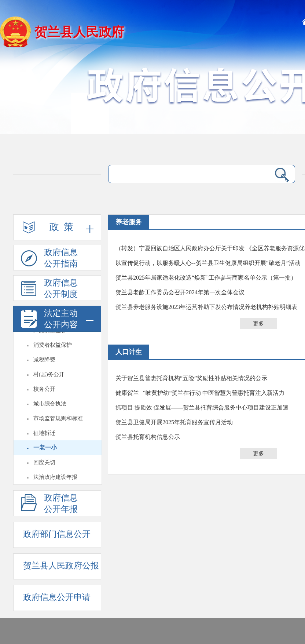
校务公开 (44, 389)
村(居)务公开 (49, 374)
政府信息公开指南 (49, 259)
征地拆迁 (44, 433)
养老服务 (129, 222)
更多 (258, 324)
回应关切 (44, 462)
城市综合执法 (50, 404)
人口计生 (129, 352)
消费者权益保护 (53, 345)
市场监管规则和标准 (58, 418)
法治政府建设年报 (55, 477)
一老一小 (45, 447)
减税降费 (44, 360)
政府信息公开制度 (49, 290)
